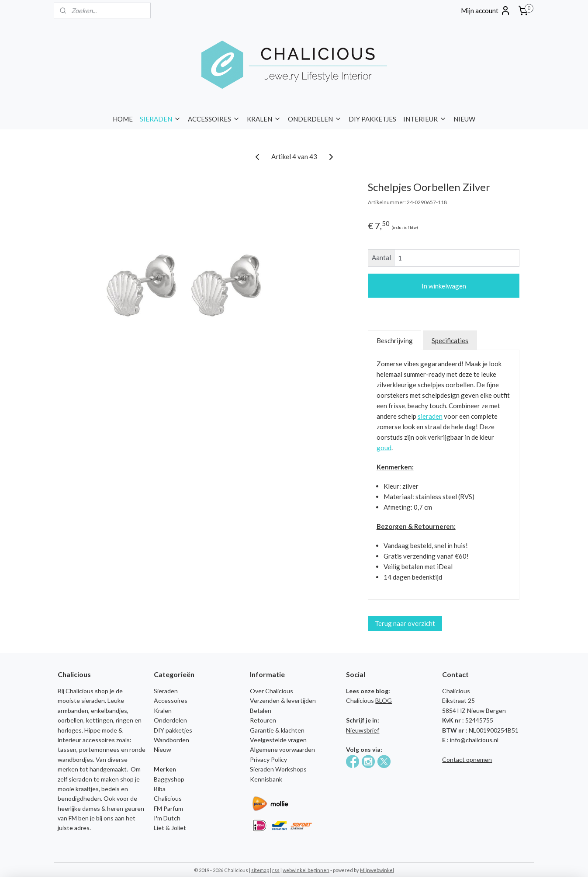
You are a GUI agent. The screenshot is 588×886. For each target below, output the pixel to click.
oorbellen (71, 720)
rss (276, 870)
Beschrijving (395, 341)
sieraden (430, 416)
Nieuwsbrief (363, 730)
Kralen (163, 711)
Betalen (261, 711)
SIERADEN (160, 119)
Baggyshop (169, 779)
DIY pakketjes (173, 730)
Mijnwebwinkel (377, 870)
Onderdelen (170, 720)
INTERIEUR (425, 119)
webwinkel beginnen (306, 870)
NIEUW (464, 119)
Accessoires (171, 700)
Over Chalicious (272, 691)
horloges (70, 730)
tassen (67, 749)
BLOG (384, 700)
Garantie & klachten (277, 730)
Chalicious (168, 798)
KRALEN (264, 119)
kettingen (100, 720)
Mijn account (486, 10)
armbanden (73, 711)
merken (68, 769)
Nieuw (163, 749)
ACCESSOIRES (214, 119)
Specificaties (450, 341)
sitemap (260, 870)
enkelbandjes (109, 711)
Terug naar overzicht (405, 623)
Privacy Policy (268, 759)
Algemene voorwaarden (282, 749)
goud (384, 448)
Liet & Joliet (170, 828)
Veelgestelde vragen (278, 740)
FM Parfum (168, 808)
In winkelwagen (444, 286)
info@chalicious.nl (474, 740)
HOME (123, 119)
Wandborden (171, 740)
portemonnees (99, 749)
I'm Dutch (167, 818)
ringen (125, 720)
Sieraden (166, 691)
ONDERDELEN (315, 119)
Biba (160, 789)
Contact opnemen (467, 759)
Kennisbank (266, 779)
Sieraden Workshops (278, 769)
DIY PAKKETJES (372, 119)
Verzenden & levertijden (283, 700)
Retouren (263, 720)
